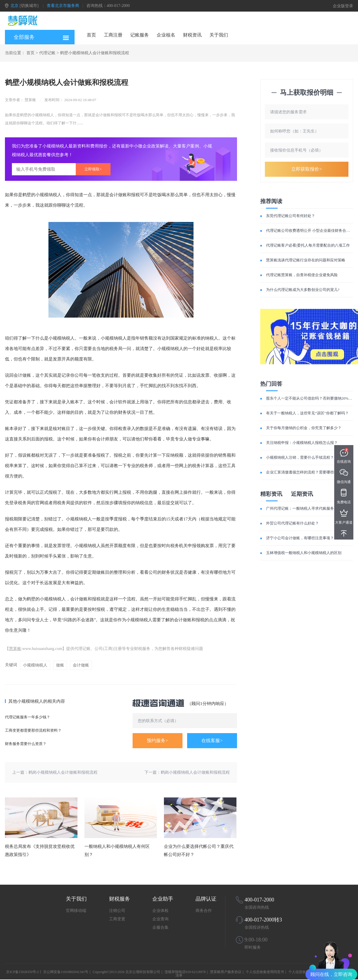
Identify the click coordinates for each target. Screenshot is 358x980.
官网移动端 (76, 911)
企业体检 (160, 911)
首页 (91, 35)
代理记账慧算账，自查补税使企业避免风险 (302, 275)
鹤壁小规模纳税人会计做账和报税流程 (95, 53)
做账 (60, 665)
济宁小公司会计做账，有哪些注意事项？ (300, 538)
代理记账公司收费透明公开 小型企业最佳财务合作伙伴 (312, 231)
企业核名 (166, 35)
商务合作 (204, 911)
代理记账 (47, 53)
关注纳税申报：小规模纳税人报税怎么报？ (302, 443)
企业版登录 (343, 6)
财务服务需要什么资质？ (26, 744)
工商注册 (113, 35)
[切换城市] (29, 6)
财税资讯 (192, 35)
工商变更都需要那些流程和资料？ (33, 730)
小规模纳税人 (35, 665)
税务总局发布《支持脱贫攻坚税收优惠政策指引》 (40, 850)
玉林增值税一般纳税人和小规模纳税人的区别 (304, 553)
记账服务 (140, 35)
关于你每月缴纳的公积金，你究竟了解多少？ (304, 428)
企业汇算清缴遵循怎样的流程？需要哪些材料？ (306, 472)
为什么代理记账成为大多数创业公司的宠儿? (303, 290)
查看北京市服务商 (63, 6)
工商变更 (117, 919)
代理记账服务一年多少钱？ (28, 717)
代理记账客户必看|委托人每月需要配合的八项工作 (308, 245)
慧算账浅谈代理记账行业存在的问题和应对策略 (306, 260)
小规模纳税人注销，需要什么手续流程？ (300, 457)
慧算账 (15, 649)
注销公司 (117, 911)
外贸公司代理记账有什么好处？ (292, 523)
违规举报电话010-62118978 (185, 972)
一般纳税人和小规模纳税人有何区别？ (117, 850)
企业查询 (160, 919)
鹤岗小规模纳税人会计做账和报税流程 (63, 772)
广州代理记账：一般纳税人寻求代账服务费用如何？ (309, 508)
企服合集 (160, 927)
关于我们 (219, 35)
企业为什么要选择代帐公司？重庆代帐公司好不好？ (199, 850)
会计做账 (81, 665)
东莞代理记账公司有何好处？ (291, 216)
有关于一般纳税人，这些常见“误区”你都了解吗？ (307, 413)
